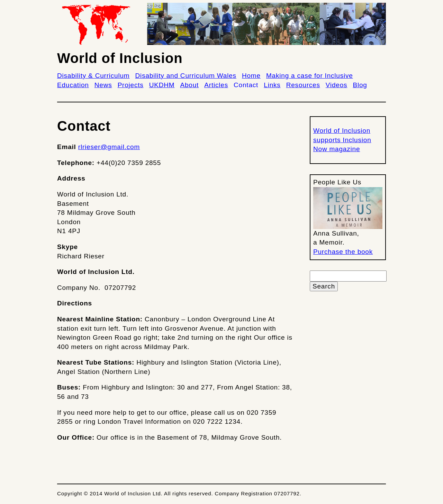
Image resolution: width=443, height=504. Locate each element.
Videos (337, 85)
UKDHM (162, 85)
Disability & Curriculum (93, 76)
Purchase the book (343, 252)
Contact (246, 85)
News (103, 85)
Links (272, 85)
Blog (360, 85)
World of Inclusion (120, 58)
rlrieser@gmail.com (109, 147)
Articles (216, 85)
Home (251, 76)
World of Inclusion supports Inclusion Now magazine (342, 140)
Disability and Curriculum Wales (186, 76)
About (190, 85)
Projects (131, 85)
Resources (303, 85)
